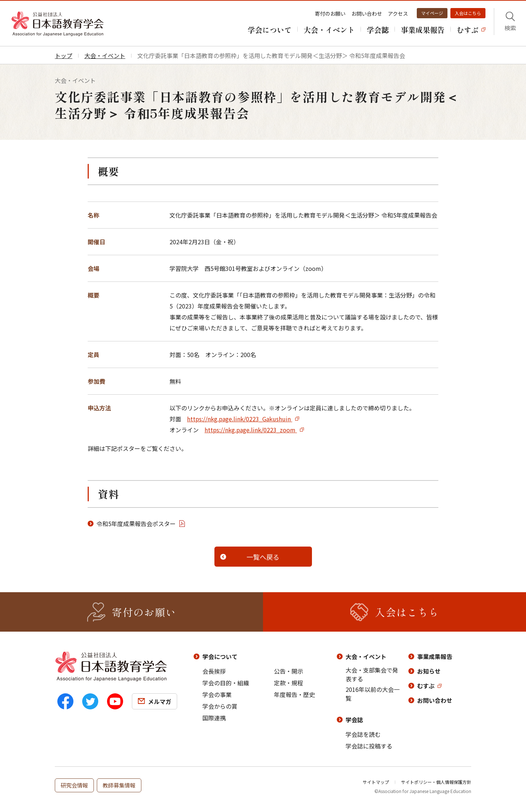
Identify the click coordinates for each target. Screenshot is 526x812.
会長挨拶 (214, 671)
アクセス (398, 14)
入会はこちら (468, 13)
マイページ (432, 13)
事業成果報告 (435, 656)
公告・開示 (289, 671)
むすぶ (426, 686)
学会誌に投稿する (369, 746)
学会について (220, 656)
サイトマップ (376, 782)
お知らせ (429, 671)
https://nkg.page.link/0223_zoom (251, 430)
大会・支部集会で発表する (372, 674)
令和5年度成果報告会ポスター (136, 524)
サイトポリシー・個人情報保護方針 (436, 782)
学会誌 (354, 720)
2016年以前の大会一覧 (373, 694)
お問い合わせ (367, 14)
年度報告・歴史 (294, 694)
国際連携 (214, 718)
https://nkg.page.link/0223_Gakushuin (240, 419)
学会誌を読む (363, 734)
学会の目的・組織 (226, 683)
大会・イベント (366, 656)
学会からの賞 (220, 706)
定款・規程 (289, 683)
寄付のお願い (330, 14)
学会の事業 (217, 694)
